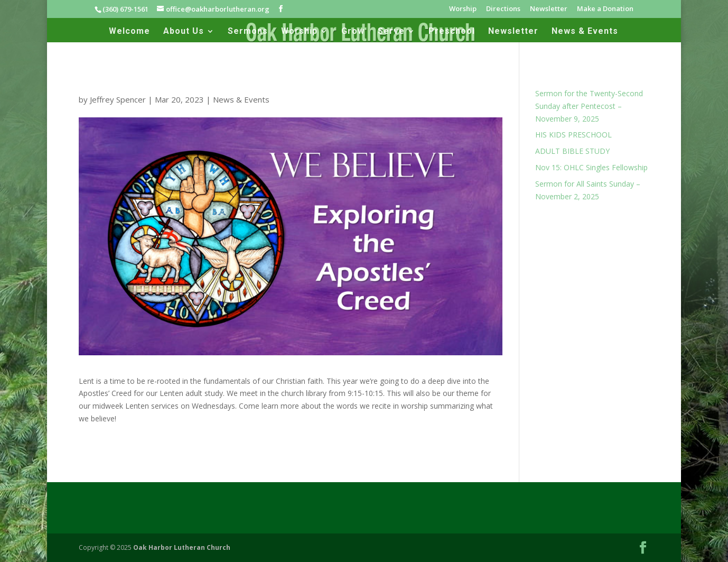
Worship (463, 9)
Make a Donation (605, 9)
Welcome (129, 32)
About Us (184, 32)
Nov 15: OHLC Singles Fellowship (591, 167)
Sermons (248, 32)
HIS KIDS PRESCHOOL (573, 135)
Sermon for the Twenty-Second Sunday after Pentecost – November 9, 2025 (589, 106)
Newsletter (549, 9)
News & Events (585, 32)
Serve (391, 32)
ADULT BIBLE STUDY (572, 151)
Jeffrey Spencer (118, 99)
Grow (353, 32)
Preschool (452, 32)
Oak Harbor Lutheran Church (182, 547)
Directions (503, 9)
